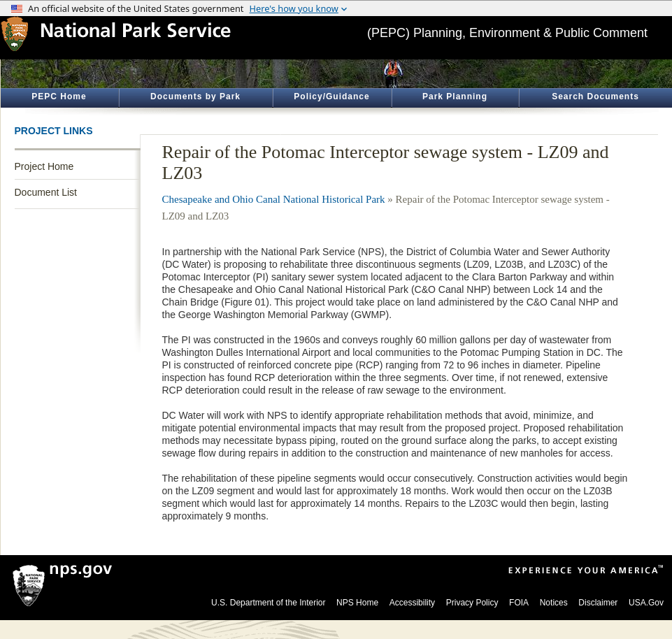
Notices (554, 603)
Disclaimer (598, 603)
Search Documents (595, 96)
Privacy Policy (472, 603)
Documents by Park (195, 96)
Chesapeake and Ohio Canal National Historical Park (274, 199)
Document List (46, 192)
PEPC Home (59, 96)
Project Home (44, 166)
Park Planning (455, 96)
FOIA (519, 603)
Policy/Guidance (331, 96)
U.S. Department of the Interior (268, 603)
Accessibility (412, 603)
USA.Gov (646, 603)
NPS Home (357, 603)
